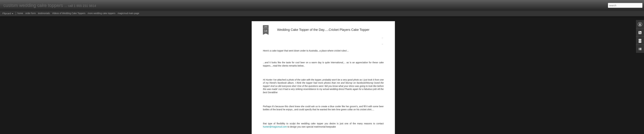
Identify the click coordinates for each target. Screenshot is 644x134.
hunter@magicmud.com (275, 19)
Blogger (332, 132)
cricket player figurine (294, 35)
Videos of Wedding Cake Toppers (69, 13)
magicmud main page (128, 13)
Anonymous (338, 30)
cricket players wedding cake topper (323, 35)
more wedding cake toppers (101, 13)
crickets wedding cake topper (357, 35)
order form (31, 13)
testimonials (44, 13)
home (20, 13)
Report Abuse (342, 132)
